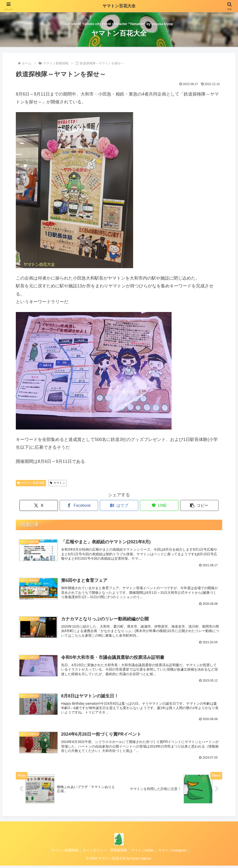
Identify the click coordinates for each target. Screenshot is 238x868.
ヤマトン (58, 483)
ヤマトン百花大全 (119, 6)
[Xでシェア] (50, 505)
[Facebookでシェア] (84, 505)
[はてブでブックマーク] (119, 505)
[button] (188, 505)
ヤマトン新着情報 (31, 483)
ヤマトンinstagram (174, 853)
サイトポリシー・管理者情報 (104, 853)
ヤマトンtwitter (143, 853)
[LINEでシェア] (154, 505)
